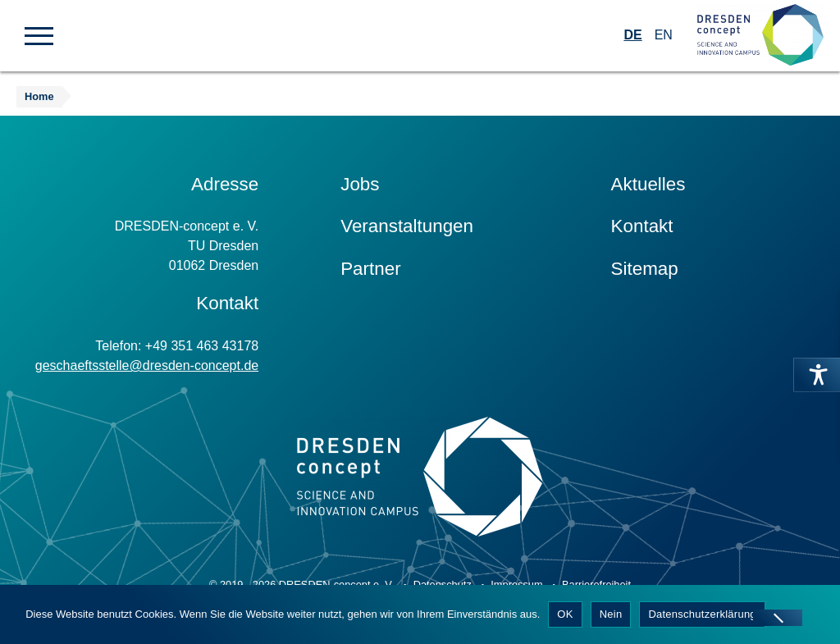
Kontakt (642, 226)
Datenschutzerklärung (702, 614)
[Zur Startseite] (760, 36)
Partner (370, 269)
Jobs (360, 184)
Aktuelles (648, 184)
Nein (611, 614)
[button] (39, 34)
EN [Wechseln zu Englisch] (664, 35)
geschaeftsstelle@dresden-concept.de (147, 365)
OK (565, 614)
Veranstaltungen (407, 226)
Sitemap (645, 269)
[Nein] (778, 618)
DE (632, 35)
